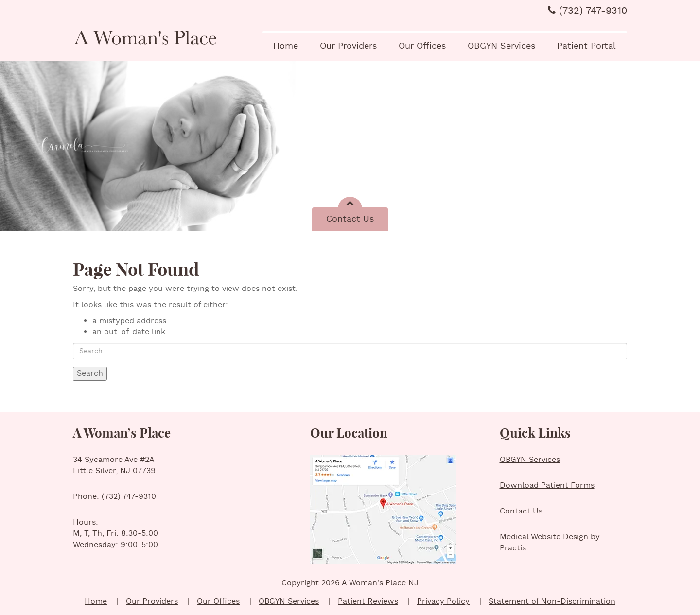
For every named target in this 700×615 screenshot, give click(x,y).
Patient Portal (586, 46)
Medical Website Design (544, 537)
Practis (513, 548)
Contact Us (350, 219)
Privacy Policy (443, 602)
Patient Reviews (368, 602)
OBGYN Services (501, 46)
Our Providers (348, 46)
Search (90, 373)
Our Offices (422, 46)
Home (286, 46)
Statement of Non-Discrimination (552, 602)
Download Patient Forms (547, 486)
